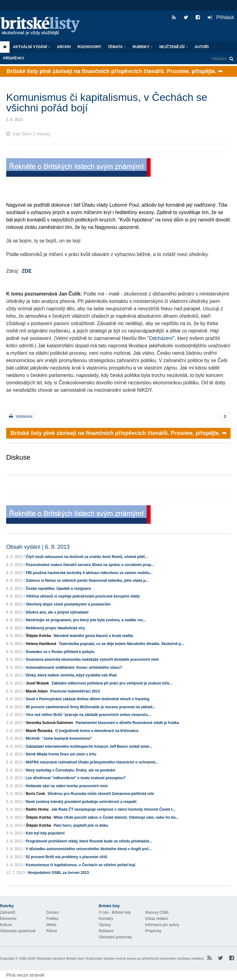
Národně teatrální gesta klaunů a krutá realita (93, 636)
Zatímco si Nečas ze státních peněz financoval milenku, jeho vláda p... (87, 581)
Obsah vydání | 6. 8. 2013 (38, 547)
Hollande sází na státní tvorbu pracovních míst (67, 786)
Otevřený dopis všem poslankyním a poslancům (68, 604)
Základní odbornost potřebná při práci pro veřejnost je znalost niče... (112, 683)
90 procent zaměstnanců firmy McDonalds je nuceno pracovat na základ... (90, 707)
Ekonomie (8, 919)
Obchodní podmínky (115, 937)
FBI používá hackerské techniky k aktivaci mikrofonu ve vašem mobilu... (89, 573)
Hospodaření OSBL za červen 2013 (58, 873)
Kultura (6, 925)
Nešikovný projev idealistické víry (55, 628)
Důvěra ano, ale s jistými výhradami (57, 612)
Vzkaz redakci (157, 919)
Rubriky (143, 47)
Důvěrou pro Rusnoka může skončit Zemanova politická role (101, 794)
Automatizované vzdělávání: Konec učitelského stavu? (74, 668)
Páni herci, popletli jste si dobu (81, 825)
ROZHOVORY (89, 47)
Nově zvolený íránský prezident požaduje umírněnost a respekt (81, 802)
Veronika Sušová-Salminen (49, 723)
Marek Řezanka (39, 731)
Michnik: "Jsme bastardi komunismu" (59, 738)
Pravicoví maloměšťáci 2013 (75, 691)
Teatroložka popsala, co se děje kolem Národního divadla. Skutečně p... (121, 644)
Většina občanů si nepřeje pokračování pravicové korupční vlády (83, 596)
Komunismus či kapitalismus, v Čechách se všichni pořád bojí (80, 865)
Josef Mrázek (37, 683)
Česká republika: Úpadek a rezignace (58, 589)
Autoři (202, 47)
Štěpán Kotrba (38, 636)
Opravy (105, 925)
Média (51, 925)
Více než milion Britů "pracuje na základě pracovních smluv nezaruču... (88, 715)
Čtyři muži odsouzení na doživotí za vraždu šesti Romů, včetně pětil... (87, 557)
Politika (52, 919)
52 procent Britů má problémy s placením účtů (66, 857)
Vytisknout (21, 416)
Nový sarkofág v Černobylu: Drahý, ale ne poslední (70, 770)
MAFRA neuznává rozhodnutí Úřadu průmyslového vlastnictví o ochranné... (92, 762)
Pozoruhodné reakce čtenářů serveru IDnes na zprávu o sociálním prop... (90, 565)
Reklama (106, 931)
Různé (52, 931)
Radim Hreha (37, 809)
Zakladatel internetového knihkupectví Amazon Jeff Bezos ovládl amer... (89, 746)
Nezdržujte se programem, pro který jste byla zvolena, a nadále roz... (86, 620)
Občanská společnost (18, 931)
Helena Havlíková (41, 644)
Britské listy (43, 26)
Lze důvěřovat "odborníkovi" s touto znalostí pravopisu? (75, 778)
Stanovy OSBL (157, 912)
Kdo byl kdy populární (45, 833)
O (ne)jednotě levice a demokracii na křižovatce (97, 731)
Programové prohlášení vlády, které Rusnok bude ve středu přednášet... (89, 841)
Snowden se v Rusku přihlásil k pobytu (60, 652)
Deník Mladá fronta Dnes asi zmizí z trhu (61, 754)
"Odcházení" (161, 338)
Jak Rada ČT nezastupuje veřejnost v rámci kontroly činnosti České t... (113, 809)
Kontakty (106, 919)
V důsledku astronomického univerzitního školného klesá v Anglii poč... (89, 849)
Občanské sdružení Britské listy (60, 958)
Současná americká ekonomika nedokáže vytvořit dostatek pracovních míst (92, 660)
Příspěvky (14, 58)
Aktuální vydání (32, 47)
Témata (117, 47)
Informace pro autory (162, 925)
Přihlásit (221, 17)
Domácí (53, 912)
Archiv (64, 47)
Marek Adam (37, 691)
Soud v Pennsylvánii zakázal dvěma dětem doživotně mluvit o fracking (87, 699)
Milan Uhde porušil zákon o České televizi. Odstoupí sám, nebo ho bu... (116, 817)
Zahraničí (8, 912)
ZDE (27, 271)
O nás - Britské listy (115, 912)
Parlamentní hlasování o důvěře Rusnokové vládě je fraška (127, 723)
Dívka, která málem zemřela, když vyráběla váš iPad (71, 675)
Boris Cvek (35, 794)
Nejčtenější (174, 47)
